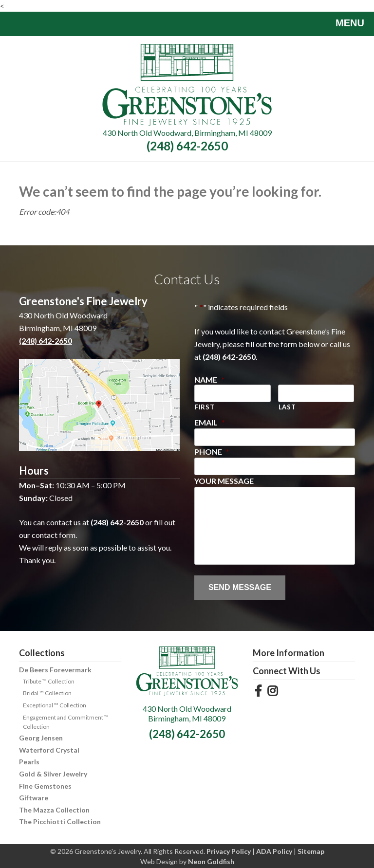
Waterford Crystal (49, 750)
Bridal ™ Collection (47, 693)
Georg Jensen (41, 738)
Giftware (34, 798)
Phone (212, 452)
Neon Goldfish (211, 861)
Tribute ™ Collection (49, 681)
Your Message (224, 481)
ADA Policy (274, 851)
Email (210, 422)
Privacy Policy (229, 851)
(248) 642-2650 (187, 146)
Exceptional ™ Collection (55, 705)
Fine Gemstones (45, 786)
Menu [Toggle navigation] (343, 24)
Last (287, 407)
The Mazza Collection (54, 810)
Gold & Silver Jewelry (53, 774)
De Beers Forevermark (55, 670)
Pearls (29, 762)
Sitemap (311, 851)
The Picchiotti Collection (60, 822)
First (205, 407)
